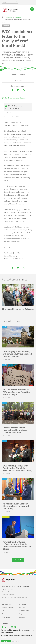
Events (4, 614)
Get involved (23, 604)
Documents (18, 17)
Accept (6, 641)
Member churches (8, 607)
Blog (20, 614)
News (4, 611)
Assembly (22, 617)
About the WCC (7, 604)
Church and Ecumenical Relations (15, 98)
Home (3, 17)
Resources (9, 17)
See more (18, 560)
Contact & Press (24, 611)
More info (4, 638)
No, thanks (16, 641)
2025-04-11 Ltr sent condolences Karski (13, 107)
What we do (6, 617)
